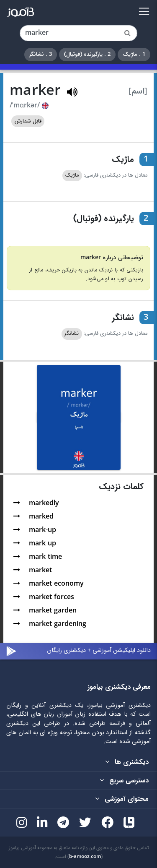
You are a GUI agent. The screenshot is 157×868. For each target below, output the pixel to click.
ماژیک (72, 175)
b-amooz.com (85, 857)
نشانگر (72, 334)
